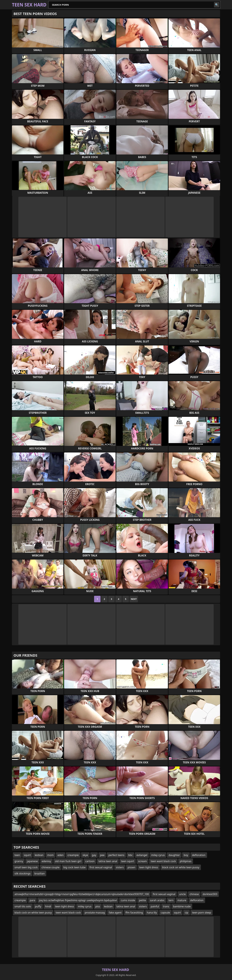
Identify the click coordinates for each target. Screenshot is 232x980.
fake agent (115, 913)
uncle (182, 894)
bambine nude (182, 906)
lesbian (39, 855)
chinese (194, 894)
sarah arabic (157, 900)
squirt (27, 855)
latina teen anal (108, 861)
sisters (120, 867)
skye (85, 855)
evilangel (142, 855)
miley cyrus (158, 855)
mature (182, 900)
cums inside (128, 900)
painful (155, 906)
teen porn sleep (202, 913)
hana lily (152, 913)
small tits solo (23, 906)
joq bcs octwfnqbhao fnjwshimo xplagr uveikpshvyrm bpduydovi (78, 900)
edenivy (46, 861)
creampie (73, 855)
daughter (174, 855)
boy (186, 855)
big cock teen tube (74, 867)
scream (143, 861)
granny (19, 861)
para (32, 900)
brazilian (40, 873)
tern (171, 900)
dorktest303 (210, 894)
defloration (199, 855)
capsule (165, 913)
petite (142, 900)
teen (17, 855)
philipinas (186, 861)
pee (102, 855)
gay (94, 855)
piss (98, 906)
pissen (131, 867)
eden (61, 855)
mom (50, 855)
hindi (48, 906)
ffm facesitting (134, 913)
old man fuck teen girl (68, 861)
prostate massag (95, 913)
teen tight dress (149, 867)
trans (166, 906)
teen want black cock (163, 861)
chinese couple (50, 867)
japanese (32, 861)
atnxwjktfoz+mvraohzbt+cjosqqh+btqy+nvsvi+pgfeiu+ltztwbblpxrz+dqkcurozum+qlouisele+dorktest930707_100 (82, 894)
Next (134, 599)
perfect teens (116, 855)
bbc (130, 855)
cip (187, 913)
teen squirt (128, 861)
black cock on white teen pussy (181, 867)
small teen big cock (26, 867)
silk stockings (23, 873)
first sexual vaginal (101, 867)
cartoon (90, 861)
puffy (38, 906)
